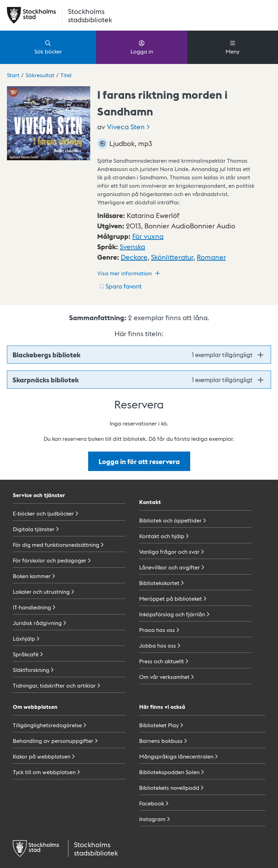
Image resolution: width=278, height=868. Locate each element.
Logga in (142, 47)
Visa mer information (129, 273)
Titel (66, 75)
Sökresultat (40, 75)
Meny (233, 47)
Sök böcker (48, 47)
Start (13, 75)
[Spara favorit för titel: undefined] (120, 286)
